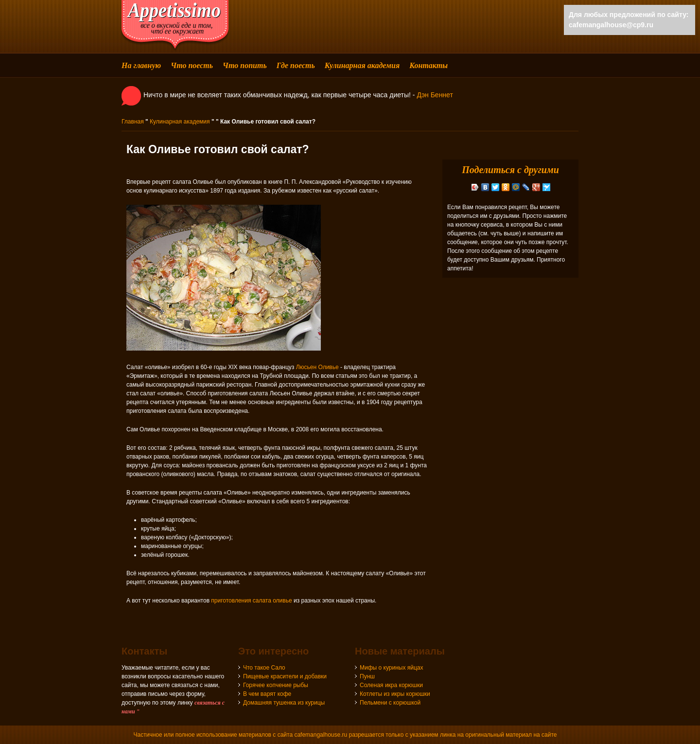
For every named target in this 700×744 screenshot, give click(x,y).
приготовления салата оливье (251, 601)
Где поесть (296, 65)
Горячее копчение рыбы (276, 685)
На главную (141, 65)
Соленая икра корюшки (391, 685)
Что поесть (192, 65)
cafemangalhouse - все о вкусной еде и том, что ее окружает (175, 26)
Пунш (367, 676)
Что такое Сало (264, 668)
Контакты (429, 65)
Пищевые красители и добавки (285, 676)
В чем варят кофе (267, 694)
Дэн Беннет (435, 95)
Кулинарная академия (362, 65)
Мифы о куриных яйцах (392, 668)
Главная (133, 122)
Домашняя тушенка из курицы (284, 703)
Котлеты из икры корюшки (395, 694)
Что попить (245, 65)
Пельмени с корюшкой (390, 703)
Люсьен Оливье (317, 367)
